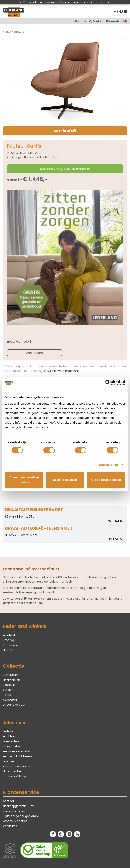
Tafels (7, 695)
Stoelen (8, 690)
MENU (120, 12)
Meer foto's (65, 131)
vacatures (10, 826)
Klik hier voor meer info (63, 371)
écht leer (9, 736)
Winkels (114, 21)
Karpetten (10, 700)
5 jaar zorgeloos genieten (20, 816)
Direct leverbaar (14, 705)
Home (82, 21)
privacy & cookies (15, 821)
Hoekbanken (11, 680)
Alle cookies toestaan (106, 480)
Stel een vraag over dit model (65, 169)
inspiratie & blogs (15, 776)
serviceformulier (14, 811)
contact (9, 801)
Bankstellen (11, 675)
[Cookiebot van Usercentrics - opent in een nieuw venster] (108, 383)
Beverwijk (9, 640)
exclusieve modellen (17, 751)
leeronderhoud (13, 747)
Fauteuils (9, 685)
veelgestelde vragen (17, 766)
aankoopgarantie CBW (18, 806)
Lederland (10, 731)
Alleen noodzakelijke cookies (24, 480)
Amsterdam (35, 353)
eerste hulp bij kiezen (17, 756)
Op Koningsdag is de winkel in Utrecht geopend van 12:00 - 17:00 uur (65, 2)
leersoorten (11, 741)
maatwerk (10, 761)
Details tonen (108, 465)
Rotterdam (10, 645)
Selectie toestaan (65, 480)
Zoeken (98, 21)
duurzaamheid (13, 771)
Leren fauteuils (14, 32)
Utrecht (8, 650)
